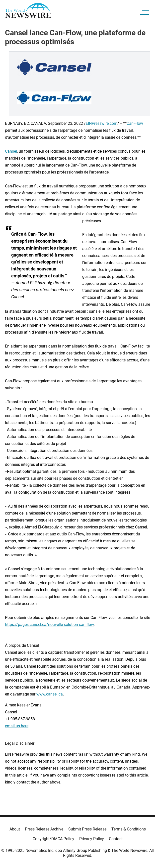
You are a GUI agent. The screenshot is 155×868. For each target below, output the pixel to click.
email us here (17, 726)
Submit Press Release (87, 829)
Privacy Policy (92, 839)
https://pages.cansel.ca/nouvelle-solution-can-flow (49, 625)
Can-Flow (135, 123)
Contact (116, 839)
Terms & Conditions (129, 829)
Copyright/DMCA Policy (53, 839)
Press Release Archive (44, 829)
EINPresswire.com (102, 123)
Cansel (11, 151)
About (15, 829)
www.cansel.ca (50, 694)
